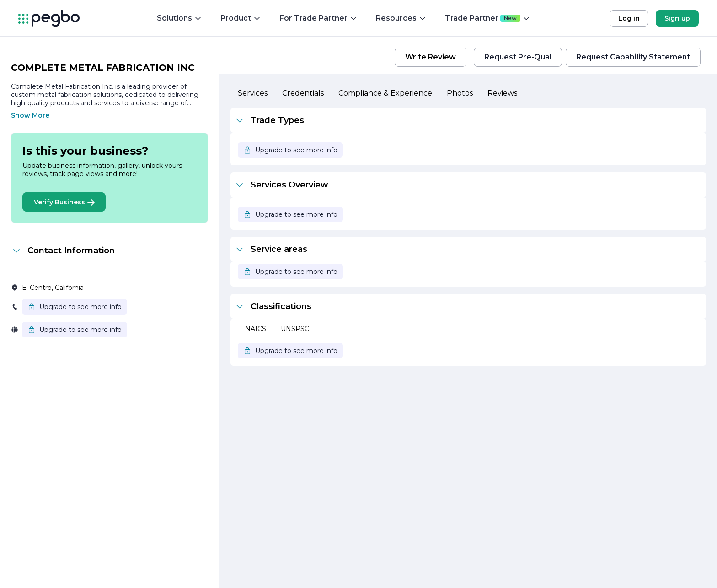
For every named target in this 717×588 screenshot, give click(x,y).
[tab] (253, 94)
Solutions (179, 18)
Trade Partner (488, 18)
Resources (401, 18)
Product (241, 18)
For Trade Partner (318, 18)
